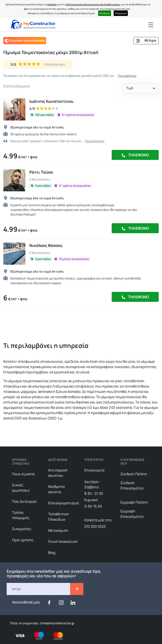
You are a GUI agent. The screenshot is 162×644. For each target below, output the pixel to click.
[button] (141, 88)
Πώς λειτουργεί (24, 501)
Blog (52, 553)
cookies (52, 4)
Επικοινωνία (94, 470)
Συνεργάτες (22, 529)
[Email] (39, 589)
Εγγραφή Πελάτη (134, 502)
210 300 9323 (95, 526)
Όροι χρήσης (23, 540)
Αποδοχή (105, 13)
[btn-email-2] (77, 589)
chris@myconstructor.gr (57, 623)
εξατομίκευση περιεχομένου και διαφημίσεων (93, 4)
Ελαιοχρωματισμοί (64, 503)
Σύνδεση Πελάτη (134, 474)
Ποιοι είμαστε (23, 474)
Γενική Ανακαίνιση (63, 541)
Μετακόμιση (58, 530)
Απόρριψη (121, 13)
